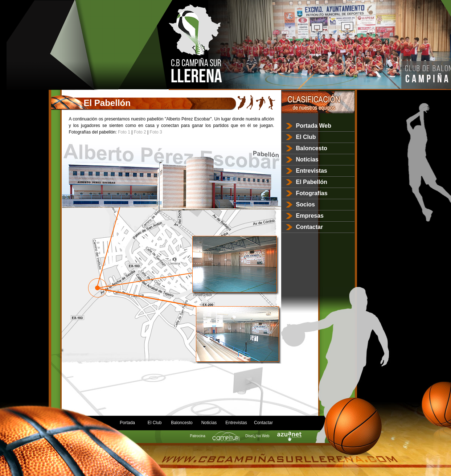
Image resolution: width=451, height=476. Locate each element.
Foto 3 (156, 132)
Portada (127, 423)
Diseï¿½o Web (272, 436)
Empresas (310, 216)
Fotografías (312, 193)
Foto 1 (124, 132)
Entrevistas (312, 171)
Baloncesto (312, 148)
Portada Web (314, 126)
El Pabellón (312, 182)
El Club (306, 137)
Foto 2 (140, 132)
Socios (306, 204)
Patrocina (213, 436)
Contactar (310, 227)
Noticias (307, 159)
